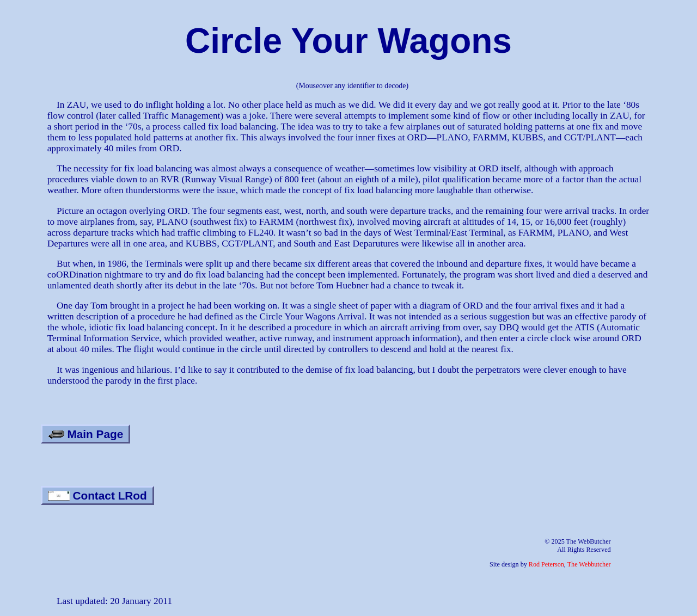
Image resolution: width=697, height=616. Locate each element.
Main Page (86, 434)
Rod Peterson (546, 564)
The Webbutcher (589, 564)
